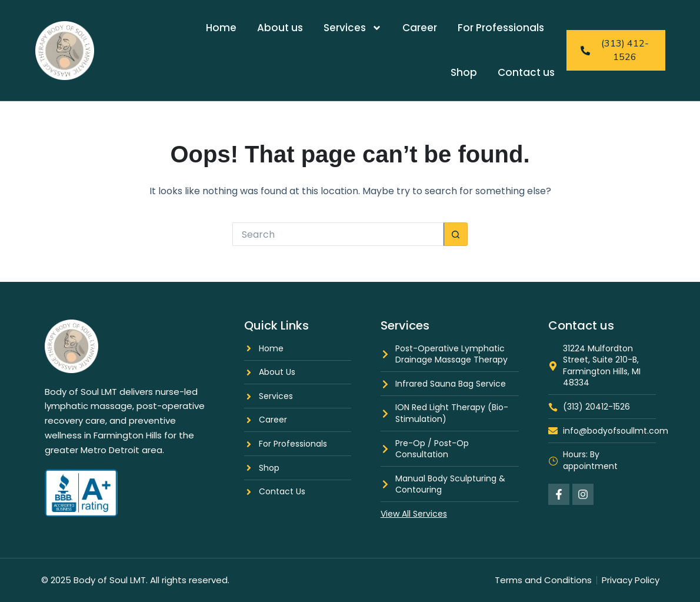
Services (353, 28)
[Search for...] (338, 234)
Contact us (526, 72)
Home (221, 28)
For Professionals (501, 28)
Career (420, 28)
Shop (464, 72)
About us (280, 28)
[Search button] (456, 234)
